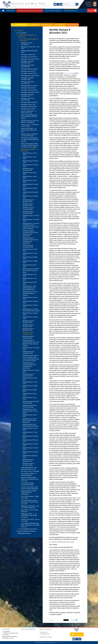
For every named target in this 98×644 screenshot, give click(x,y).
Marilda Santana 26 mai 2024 (30, 275)
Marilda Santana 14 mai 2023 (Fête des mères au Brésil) (30, 411)
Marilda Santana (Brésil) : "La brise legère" (29, 150)
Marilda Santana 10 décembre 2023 (28, 330)
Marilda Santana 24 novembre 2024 (28, 209)
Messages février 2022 (28, 109)
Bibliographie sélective (70, 11)
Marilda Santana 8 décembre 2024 (28, 205)
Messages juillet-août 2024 (29, 69)
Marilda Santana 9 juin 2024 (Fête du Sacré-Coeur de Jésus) (31, 271)
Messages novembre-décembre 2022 (28, 95)
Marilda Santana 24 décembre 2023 (28, 322)
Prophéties (20, 31)
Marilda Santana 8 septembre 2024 (28, 246)
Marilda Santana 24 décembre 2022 (28, 464)
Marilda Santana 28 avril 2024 (30, 283)
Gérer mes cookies (46, 637)
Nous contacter (77, 634)
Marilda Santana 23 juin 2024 (30, 266)
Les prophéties (10, 11)
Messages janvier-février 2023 (30, 92)
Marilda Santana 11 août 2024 (30, 254)
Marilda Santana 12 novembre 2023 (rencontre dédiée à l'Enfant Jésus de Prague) (31, 343)
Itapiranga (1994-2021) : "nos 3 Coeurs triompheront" (30, 507)
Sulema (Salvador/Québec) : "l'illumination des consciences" (29, 493)
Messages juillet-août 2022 (29, 102)
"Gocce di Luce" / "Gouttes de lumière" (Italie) (30, 125)
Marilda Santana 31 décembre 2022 (28, 460)
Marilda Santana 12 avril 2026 (30, 154)
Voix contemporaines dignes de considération (29, 40)
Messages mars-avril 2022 (29, 107)
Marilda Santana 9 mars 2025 (30, 173)
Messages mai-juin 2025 (28, 55)
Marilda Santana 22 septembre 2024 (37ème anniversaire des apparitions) (30, 233)
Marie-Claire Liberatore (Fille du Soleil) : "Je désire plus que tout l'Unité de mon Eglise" (30, 145)
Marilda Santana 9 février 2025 (30, 189)
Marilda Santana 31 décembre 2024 (28, 201)
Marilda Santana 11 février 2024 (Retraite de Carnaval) (31, 310)
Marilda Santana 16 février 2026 (30, 166)
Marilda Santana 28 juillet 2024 (30, 258)
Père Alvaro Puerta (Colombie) (30, 471)
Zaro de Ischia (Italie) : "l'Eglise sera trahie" (30, 497)
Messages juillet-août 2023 (29, 86)
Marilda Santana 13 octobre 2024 (31, 220)
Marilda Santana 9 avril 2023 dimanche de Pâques (31, 425)
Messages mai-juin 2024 (28, 71)
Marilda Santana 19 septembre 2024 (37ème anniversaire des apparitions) (30, 241)
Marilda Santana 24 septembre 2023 (28, 352)
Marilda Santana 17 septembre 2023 (28, 375)
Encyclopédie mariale (28, 629)
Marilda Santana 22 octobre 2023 (31, 371)
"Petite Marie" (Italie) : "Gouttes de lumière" (28, 484)
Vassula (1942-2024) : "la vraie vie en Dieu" (30, 520)
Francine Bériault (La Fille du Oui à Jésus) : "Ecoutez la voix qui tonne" (30, 502)
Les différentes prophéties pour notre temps (30, 11)
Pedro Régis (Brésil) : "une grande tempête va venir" (29, 468)
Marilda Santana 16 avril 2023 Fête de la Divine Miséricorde (30, 421)
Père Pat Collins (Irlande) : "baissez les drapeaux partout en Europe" (30, 479)
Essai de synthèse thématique (53, 11)
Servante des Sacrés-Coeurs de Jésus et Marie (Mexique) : (30, 488)
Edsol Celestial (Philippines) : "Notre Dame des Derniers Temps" (29, 117)
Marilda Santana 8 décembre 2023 (28, 333)
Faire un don (91, 11)
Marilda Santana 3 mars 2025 (30, 177)
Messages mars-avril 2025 (29, 57)
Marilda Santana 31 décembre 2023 (28, 326)
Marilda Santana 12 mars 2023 (30, 433)
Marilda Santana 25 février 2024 (30, 302)
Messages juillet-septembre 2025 (29, 52)
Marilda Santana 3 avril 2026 (29, 158)
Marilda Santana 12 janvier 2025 (30, 197)
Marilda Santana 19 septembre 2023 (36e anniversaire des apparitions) (29, 365)
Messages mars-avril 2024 (29, 73)
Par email (73, 620)
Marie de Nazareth (46, 629)
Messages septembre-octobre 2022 (28, 99)
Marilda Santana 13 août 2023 (30, 383)
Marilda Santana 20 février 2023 (30, 441)
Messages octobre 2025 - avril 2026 (30, 48)
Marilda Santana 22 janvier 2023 (30, 453)
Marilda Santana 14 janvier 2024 (30, 318)
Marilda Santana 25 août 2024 (30, 250)
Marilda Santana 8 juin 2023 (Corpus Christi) (31, 402)
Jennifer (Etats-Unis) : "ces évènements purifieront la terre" (29, 130)
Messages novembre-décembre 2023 (28, 79)
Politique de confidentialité (45, 633)
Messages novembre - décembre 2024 (28, 62)
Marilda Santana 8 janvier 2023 (30, 457)
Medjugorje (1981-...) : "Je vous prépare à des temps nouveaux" (29, 516)
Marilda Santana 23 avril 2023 (30, 416)
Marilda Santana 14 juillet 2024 (30, 262)
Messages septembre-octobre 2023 (28, 83)
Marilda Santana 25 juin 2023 (30, 394)
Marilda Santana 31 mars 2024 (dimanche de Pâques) (30, 293)
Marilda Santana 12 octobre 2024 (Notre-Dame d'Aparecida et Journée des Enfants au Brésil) (31, 226)
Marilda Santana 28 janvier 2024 (30, 314)
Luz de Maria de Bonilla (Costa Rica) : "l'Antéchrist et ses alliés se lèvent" (30, 525)
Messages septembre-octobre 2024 (28, 66)
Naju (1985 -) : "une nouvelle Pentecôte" (29, 511)
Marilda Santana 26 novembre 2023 (28, 337)
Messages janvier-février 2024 (30, 76)
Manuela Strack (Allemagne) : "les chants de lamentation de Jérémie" (30, 140)
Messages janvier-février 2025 (30, 59)
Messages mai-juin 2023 (28, 88)
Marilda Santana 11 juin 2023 (30, 398)
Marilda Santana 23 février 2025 (30, 185)
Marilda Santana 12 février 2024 (30, 306)
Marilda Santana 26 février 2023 (30, 437)
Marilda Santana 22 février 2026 (30, 162)
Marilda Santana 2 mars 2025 (30, 181)
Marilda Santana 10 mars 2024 (30, 298)
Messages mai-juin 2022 (28, 104)
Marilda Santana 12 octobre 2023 (31, 349)
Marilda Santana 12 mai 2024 (30, 279)
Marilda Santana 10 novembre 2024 (28, 213)
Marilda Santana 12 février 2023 (30, 449)
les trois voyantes (69, 73)
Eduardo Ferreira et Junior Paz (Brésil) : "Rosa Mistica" (30, 121)
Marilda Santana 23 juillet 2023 (30, 387)
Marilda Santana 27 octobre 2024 (31, 216)
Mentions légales (59, 643)
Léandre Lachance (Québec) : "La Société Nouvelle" (30, 135)
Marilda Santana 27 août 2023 (30, 379)
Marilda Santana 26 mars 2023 (30, 429)
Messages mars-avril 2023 (29, 90)
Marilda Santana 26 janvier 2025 (30, 193)
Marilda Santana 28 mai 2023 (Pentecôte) (30, 406)
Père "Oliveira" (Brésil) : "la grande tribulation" (29, 474)
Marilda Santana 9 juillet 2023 (30, 391)
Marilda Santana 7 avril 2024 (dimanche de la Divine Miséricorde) (29, 288)
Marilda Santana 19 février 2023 (30, 445)
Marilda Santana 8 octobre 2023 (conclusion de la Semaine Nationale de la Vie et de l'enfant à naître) (31, 358)
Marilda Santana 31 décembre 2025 (28, 169)
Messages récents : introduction (27, 44)
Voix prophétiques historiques (28, 529)
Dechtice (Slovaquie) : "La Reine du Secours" (29, 112)
